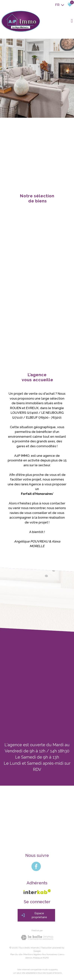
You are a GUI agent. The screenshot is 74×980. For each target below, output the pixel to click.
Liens (61, 953)
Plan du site (16, 953)
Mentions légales (32, 953)
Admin (29, 957)
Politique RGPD (41, 957)
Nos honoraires (49, 953)
